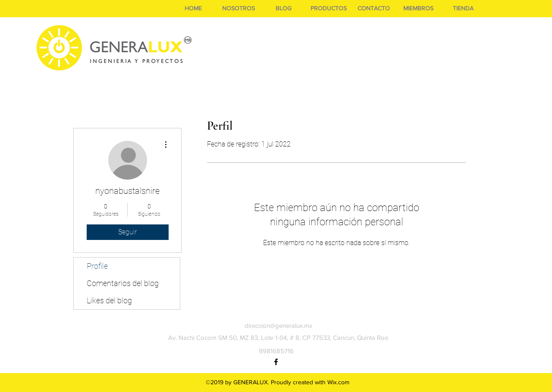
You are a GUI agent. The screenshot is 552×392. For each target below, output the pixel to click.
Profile (97, 266)
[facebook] (276, 362)
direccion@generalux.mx (278, 325)
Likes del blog (109, 300)
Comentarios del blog (123, 283)
